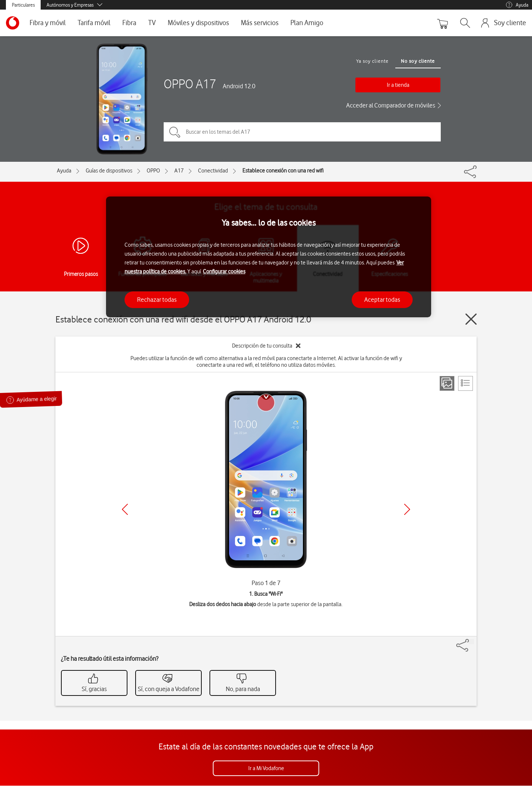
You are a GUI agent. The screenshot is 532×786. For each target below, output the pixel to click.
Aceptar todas (382, 300)
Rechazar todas (157, 300)
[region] (269, 257)
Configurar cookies (224, 271)
